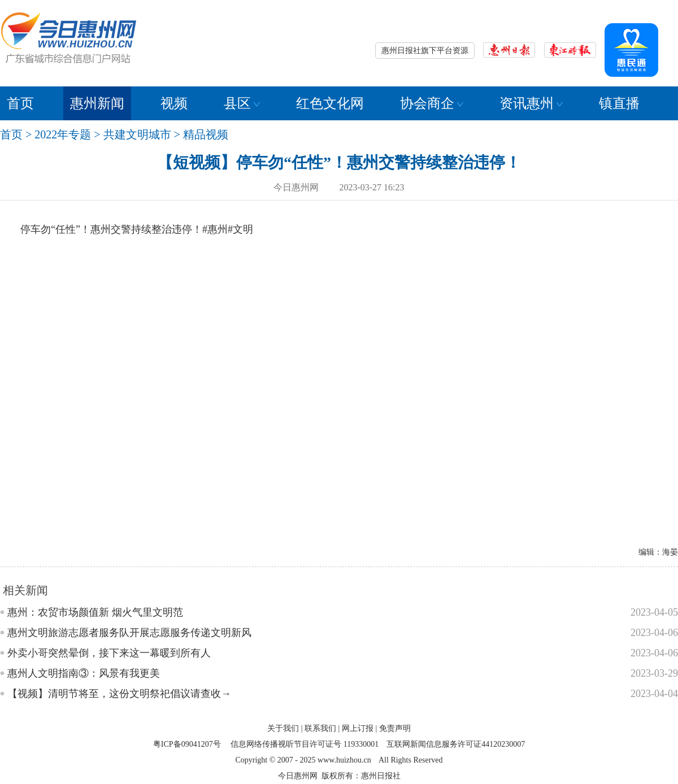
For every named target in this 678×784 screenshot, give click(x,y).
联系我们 (320, 728)
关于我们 (283, 728)
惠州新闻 (97, 103)
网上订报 (358, 728)
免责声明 (395, 728)
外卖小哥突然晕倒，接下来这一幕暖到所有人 (109, 653)
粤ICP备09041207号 (187, 744)
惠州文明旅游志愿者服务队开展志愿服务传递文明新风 (129, 633)
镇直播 (619, 103)
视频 (174, 103)
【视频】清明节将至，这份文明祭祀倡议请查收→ (119, 694)
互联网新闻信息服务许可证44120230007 (456, 744)
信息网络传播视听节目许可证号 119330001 (305, 744)
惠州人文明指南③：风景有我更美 (84, 673)
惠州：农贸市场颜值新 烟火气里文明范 (95, 612)
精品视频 (206, 134)
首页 (20, 103)
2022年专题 (63, 134)
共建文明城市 (137, 134)
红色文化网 (330, 103)
